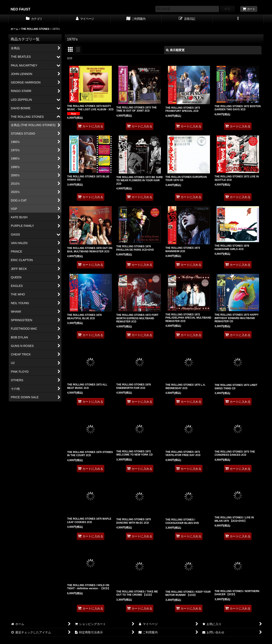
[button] (238, 19)
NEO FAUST (21, 9)
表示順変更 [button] (175, 50)
